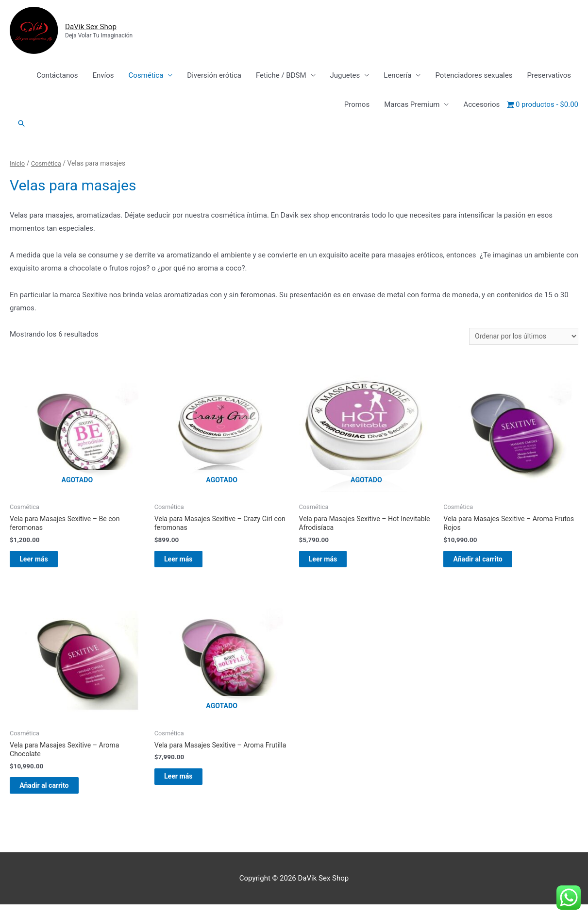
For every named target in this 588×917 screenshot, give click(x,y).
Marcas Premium (412, 105)
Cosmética (146, 76)
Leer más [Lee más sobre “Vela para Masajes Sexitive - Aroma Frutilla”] (189, 796)
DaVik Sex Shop (100, 27)
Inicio (18, 165)
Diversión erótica (214, 76)
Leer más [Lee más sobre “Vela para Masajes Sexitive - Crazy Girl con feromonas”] (189, 565)
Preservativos (549, 76)
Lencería (397, 76)
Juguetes (345, 76)
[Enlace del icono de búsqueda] (22, 125)
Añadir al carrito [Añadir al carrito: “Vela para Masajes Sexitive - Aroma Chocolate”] (55, 796)
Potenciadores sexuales (474, 76)
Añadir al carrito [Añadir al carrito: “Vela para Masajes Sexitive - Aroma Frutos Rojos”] (489, 565)
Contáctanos (57, 76)
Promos (357, 105)
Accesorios (481, 105)
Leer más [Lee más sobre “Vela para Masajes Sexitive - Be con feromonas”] (44, 565)
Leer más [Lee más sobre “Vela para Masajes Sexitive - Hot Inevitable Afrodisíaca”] (334, 565)
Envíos (103, 76)
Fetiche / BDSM (281, 76)
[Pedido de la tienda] (521, 338)
